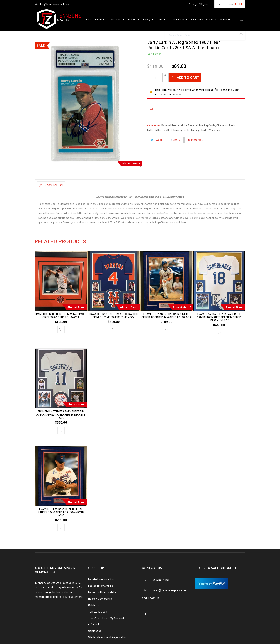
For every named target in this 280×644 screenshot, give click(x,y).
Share (175, 140)
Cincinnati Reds (226, 125)
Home (88, 20)
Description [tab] (56, 185)
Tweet (157, 140)
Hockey (148, 20)
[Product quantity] (158, 78)
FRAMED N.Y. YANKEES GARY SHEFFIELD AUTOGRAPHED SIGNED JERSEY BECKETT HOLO (61, 415)
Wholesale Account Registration (107, 637)
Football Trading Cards (176, 130)
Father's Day (154, 130)
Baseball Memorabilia (174, 125)
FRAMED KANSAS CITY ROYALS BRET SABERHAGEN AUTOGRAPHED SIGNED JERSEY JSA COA (219, 317)
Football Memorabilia (101, 586)
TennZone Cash (98, 612)
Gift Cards (94, 625)
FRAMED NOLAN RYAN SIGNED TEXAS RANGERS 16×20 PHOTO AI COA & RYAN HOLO (61, 512)
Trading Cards (179, 20)
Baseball (101, 20)
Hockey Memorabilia (100, 599)
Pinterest (195, 140)
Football (134, 20)
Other (161, 20)
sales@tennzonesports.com (170, 590)
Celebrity (93, 605)
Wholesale (225, 20)
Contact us (95, 631)
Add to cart (189, 78)
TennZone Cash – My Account (106, 618)
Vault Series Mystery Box (204, 20)
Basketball (117, 20)
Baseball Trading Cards (202, 125)
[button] (61, 330)
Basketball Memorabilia (102, 592)
